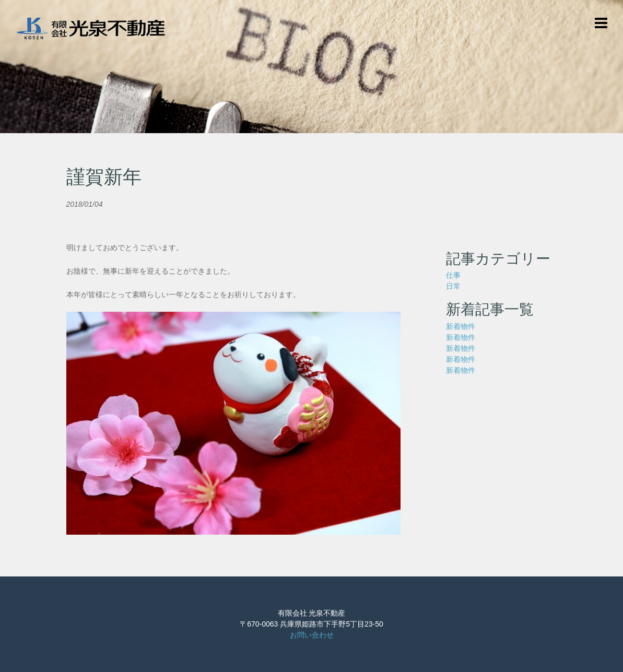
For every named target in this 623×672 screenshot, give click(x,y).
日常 (453, 286)
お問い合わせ (312, 635)
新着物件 (461, 326)
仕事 (453, 275)
